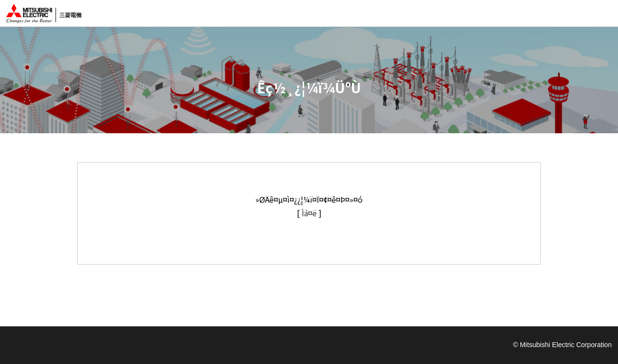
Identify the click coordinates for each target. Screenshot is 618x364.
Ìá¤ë (309, 213)
